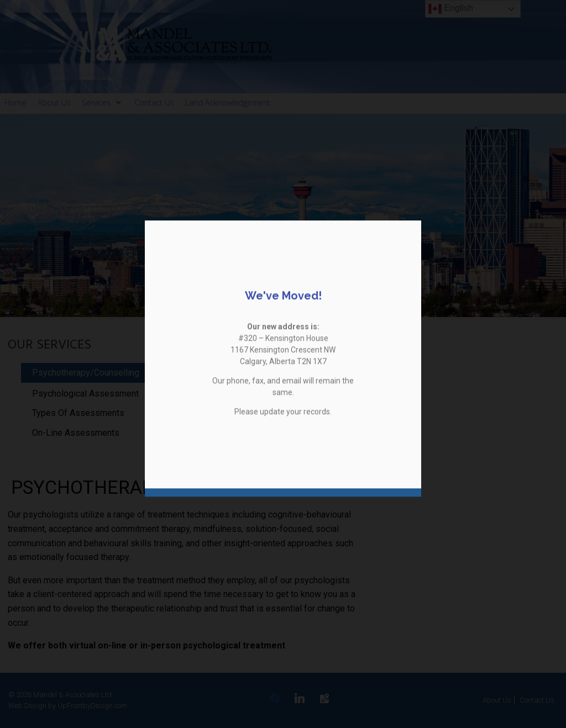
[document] (283, 364)
